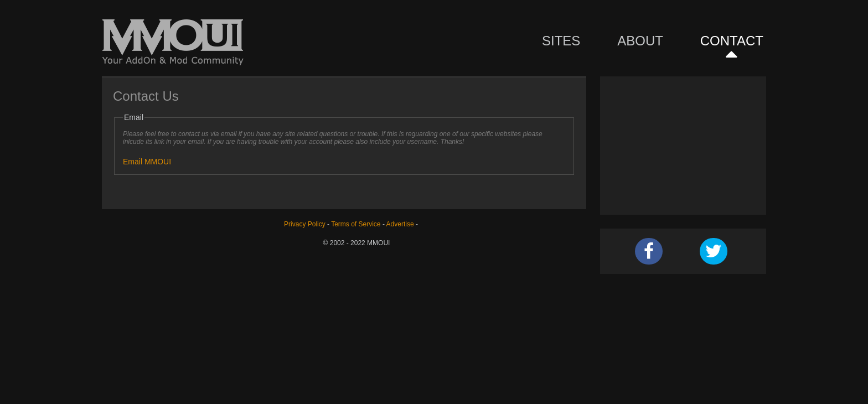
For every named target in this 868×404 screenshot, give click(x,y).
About (640, 41)
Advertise (400, 224)
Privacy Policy (305, 224)
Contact (732, 41)
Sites (561, 41)
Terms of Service (356, 224)
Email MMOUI (147, 162)
